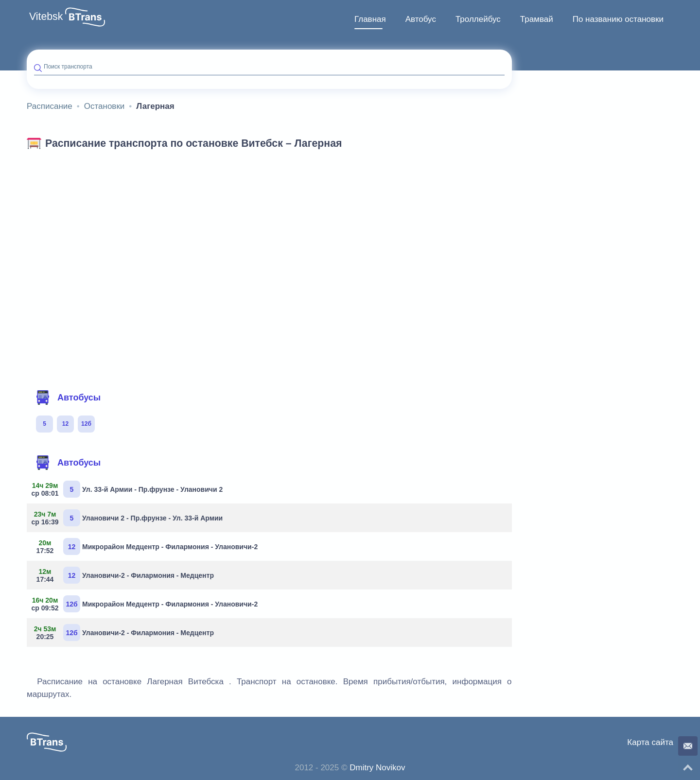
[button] (85, 17)
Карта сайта (650, 742)
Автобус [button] (421, 19)
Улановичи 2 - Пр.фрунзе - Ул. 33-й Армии (128, 518)
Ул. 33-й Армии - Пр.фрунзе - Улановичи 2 (128, 489)
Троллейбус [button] (478, 19)
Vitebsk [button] (46, 17)
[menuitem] (370, 19)
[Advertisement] (269, 227)
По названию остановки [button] (618, 19)
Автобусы (68, 398)
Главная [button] (370, 19)
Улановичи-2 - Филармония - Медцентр (124, 575)
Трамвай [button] (537, 19)
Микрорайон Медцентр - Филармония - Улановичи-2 (146, 546)
